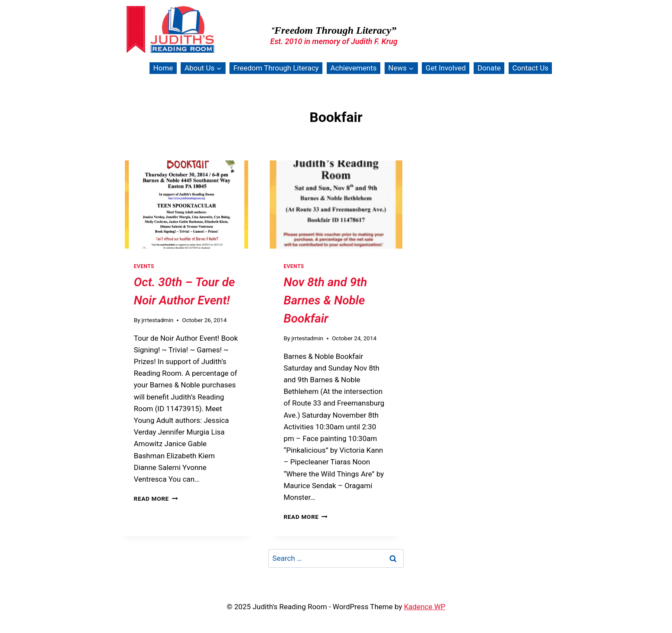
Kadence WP (425, 607)
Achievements (353, 68)
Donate (489, 68)
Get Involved (446, 68)
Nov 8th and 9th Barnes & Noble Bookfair (325, 300)
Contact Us (530, 68)
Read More (156, 499)
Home (163, 68)
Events (144, 266)
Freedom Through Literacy (276, 68)
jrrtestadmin (158, 320)
